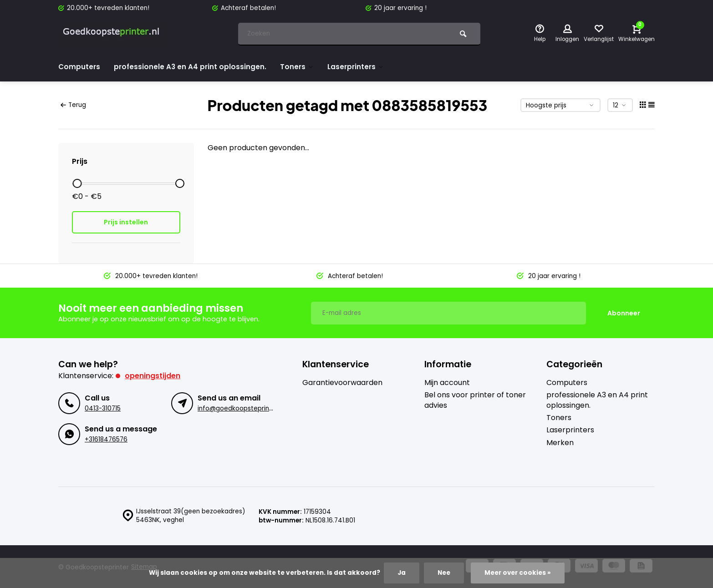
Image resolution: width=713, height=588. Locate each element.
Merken (560, 442)
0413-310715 (103, 408)
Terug (73, 105)
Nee (443, 573)
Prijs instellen (126, 222)
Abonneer (624, 313)
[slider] (77, 183)
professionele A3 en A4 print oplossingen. (192, 67)
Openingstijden (153, 375)
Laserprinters (360, 67)
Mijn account (447, 382)
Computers (80, 67)
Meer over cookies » (517, 573)
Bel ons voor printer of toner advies (475, 400)
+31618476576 (106, 439)
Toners (300, 67)
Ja (401, 573)
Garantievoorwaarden (342, 382)
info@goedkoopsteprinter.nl (241, 408)
